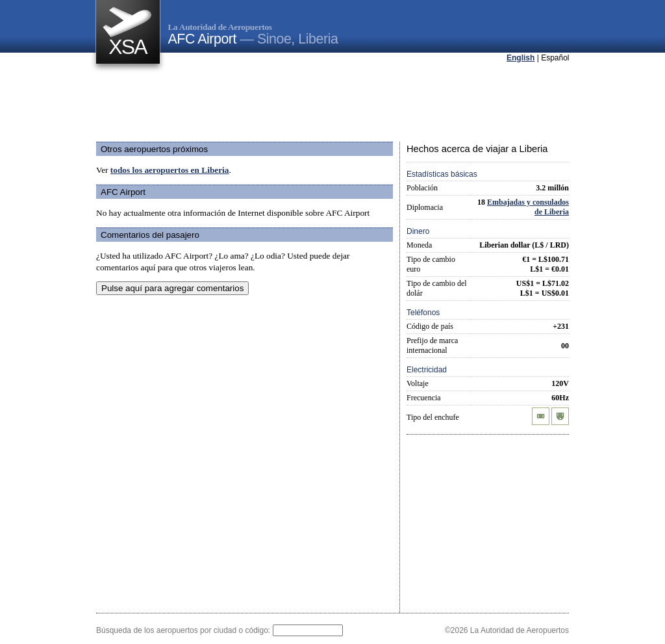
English (521, 58)
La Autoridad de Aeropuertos (220, 27)
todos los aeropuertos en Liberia (170, 170)
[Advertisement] (332, 103)
